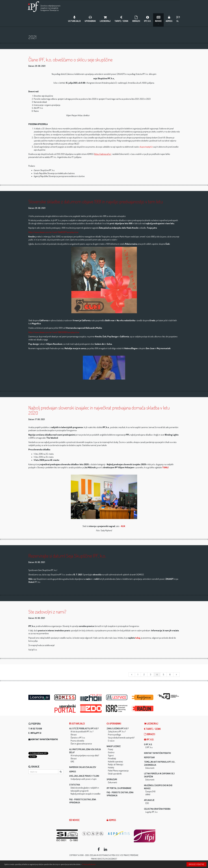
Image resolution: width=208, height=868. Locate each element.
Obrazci (136, 20)
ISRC (72, 762)
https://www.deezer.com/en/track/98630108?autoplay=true (54, 332)
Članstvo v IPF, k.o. (78, 738)
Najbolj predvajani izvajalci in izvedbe (85, 794)
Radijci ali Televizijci (116, 765)
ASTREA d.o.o (114, 855)
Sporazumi (112, 779)
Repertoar (149, 758)
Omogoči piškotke (196, 864)
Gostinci (111, 753)
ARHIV (148, 795)
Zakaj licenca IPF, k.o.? (118, 729)
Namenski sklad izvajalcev (83, 767)
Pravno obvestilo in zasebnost (104, 859)
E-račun (111, 741)
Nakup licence (114, 746)
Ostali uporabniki (115, 774)
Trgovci (111, 756)
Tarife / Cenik (121, 20)
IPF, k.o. (148, 20)
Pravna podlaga (114, 735)
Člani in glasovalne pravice (81, 744)
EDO (147, 803)
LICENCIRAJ (105, 20)
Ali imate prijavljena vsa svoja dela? (85, 756)
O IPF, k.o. (148, 745)
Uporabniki (90, 20)
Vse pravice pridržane (129, 855)
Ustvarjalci (74, 20)
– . (123, 526)
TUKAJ (165, 468)
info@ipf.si (36, 733)
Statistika (75, 785)
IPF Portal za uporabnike (119, 788)
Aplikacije (149, 800)
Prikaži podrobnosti (89, 864)
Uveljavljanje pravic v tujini (84, 776)
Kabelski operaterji (115, 762)
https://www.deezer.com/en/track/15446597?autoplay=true (53, 232)
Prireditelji (112, 759)
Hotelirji (111, 768)
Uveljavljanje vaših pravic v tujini (84, 779)
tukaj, (138, 638)
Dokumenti (112, 783)
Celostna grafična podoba (157, 809)
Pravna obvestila (77, 741)
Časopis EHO (150, 792)
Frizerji (110, 749)
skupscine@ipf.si (146, 147)
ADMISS (169, 20)
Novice (158, 20)
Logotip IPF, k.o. (152, 812)
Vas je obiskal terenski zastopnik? (121, 738)
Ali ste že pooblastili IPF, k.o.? (84, 729)
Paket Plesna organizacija (118, 771)
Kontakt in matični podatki (44, 739)
